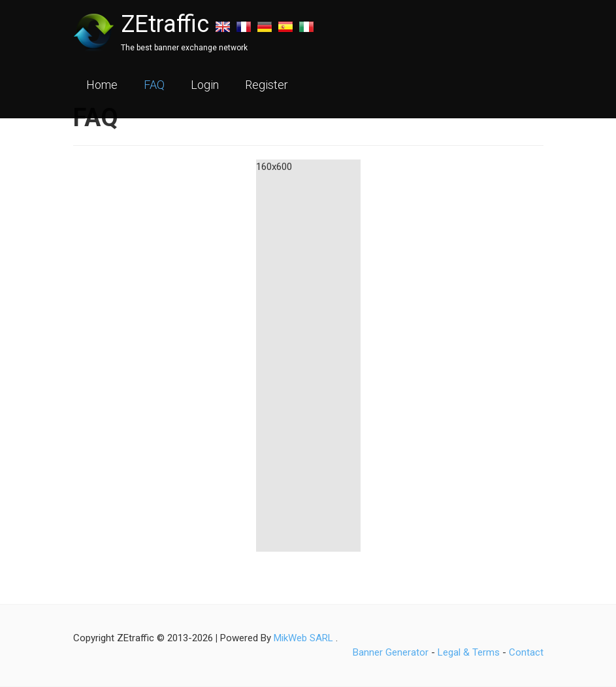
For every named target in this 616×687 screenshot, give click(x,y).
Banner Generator (391, 652)
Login (205, 85)
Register (267, 85)
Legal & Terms (469, 652)
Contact (526, 652)
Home (102, 85)
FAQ (154, 85)
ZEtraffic (165, 24)
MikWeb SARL (303, 638)
